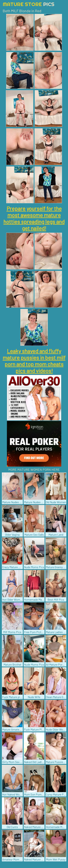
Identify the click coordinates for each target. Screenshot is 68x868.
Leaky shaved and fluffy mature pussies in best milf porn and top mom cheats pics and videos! (34, 361)
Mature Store (29, 4)
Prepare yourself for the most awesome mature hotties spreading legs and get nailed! (34, 218)
